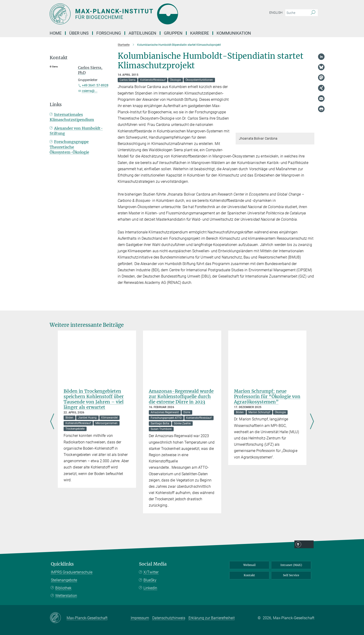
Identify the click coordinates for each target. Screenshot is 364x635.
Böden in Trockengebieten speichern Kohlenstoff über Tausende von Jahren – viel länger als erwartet (94, 399)
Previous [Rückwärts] (52, 422)
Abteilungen (142, 33)
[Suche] (313, 13)
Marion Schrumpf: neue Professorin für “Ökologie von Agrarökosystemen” (267, 396)
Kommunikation (234, 33)
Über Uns (79, 33)
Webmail (249, 565)
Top (322, 615)
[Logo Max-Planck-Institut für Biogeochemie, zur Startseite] (137, 14)
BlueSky (150, 580)
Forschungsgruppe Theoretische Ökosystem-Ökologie (69, 153)
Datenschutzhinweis (169, 618)
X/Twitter (151, 572)
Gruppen (173, 33)
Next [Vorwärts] (312, 422)
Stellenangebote (64, 580)
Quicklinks (62, 564)
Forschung (109, 33)
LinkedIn (150, 588)
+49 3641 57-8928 (95, 85)
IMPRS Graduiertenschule (72, 572)
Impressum (140, 618)
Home (56, 33)
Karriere (200, 33)
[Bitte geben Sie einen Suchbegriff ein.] (296, 13)
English (276, 13)
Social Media (153, 564)
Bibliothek (63, 588)
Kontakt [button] (59, 58)
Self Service (291, 575)
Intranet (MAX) (291, 565)
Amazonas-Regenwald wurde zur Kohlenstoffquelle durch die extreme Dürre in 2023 (181, 396)
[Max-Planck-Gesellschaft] (58, 618)
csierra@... (90, 91)
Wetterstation (66, 596)
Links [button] (56, 111)
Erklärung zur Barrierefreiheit (212, 618)
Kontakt (249, 575)
